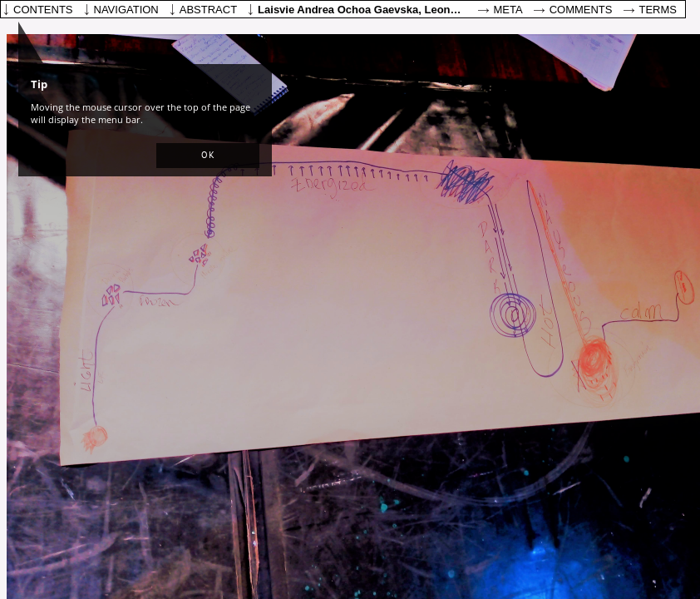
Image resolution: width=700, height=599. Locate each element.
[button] (208, 156)
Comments (581, 10)
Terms (658, 10)
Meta (508, 10)
